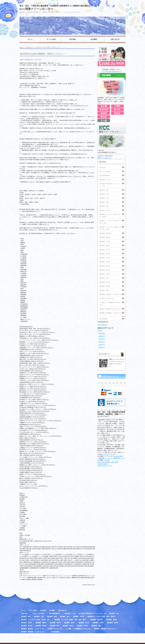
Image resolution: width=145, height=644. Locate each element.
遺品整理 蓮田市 (105, 237)
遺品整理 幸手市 (105, 250)
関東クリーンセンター (35, 637)
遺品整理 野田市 (105, 274)
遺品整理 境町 (104, 290)
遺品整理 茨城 (104, 202)
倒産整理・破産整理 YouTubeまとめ (110, 309)
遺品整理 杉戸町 (105, 210)
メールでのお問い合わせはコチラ (111, 71)
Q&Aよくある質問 (106, 171)
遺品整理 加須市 (105, 254)
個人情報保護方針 (105, 176)
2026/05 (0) (102, 336)
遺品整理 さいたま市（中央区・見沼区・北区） (110, 222)
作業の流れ (103, 167)
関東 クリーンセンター (104, 158)
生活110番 (118, 456)
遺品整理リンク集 (105, 180)
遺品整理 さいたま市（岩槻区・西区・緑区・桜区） (110, 228)
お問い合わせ (115, 39)
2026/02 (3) (102, 345)
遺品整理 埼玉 (104, 194)
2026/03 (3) (102, 342)
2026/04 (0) (102, 339)
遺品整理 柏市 (104, 278)
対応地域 (72, 39)
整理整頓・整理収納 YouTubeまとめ (111, 313)
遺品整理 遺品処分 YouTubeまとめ (111, 294)
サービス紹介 (51, 39)
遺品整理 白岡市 (105, 262)
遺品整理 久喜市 (105, 242)
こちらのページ (108, 454)
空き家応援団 (103, 319)
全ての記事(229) (102, 325)
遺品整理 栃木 (104, 206)
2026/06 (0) (102, 333)
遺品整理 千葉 (104, 198)
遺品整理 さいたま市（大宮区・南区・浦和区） (110, 216)
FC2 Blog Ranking (102, 464)
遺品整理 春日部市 (105, 233)
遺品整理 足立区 (105, 270)
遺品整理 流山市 (105, 282)
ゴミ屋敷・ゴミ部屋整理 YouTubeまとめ (110, 304)
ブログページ (30, 47)
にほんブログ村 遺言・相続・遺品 (108, 462)
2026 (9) (100, 331)
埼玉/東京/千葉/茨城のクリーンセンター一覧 (110, 185)
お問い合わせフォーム (110, 376)
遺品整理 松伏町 (105, 266)
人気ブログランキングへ (105, 466)
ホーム (30, 39)
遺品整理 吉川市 (105, 258)
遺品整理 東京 (104, 190)
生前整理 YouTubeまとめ (107, 298)
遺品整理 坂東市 (105, 286)
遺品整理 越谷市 (105, 246)
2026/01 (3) (102, 347)
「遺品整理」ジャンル (104, 458)
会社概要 (94, 39)
